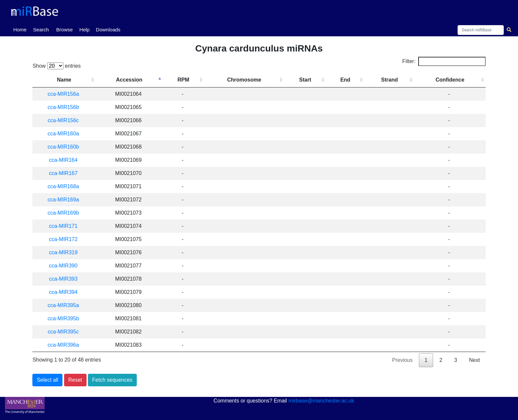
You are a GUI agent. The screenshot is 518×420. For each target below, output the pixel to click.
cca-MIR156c (65, 120)
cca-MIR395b (66, 318)
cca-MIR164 (65, 160)
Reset (75, 380)
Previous (402, 360)
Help (84, 30)
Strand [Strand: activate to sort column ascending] (391, 80)
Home (21, 29)
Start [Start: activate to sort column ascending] (307, 80)
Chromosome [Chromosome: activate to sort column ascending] (247, 80)
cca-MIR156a (66, 94)
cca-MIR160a (66, 134)
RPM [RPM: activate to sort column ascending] (187, 80)
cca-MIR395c (65, 332)
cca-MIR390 (65, 266)
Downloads (108, 30)
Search (41, 30)
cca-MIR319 (65, 252)
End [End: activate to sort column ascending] (347, 80)
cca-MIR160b (66, 147)
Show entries (56, 66)
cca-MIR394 (65, 292)
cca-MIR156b (66, 107)
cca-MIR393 (65, 279)
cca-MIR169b (66, 213)
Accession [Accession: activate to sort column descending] (133, 80)
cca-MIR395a (66, 305)
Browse (64, 30)
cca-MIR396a (66, 345)
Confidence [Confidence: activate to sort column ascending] (450, 80)
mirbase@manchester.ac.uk (321, 401)
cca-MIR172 (65, 239)
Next (475, 360)
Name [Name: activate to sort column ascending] (66, 80)
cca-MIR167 (65, 173)
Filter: (444, 61)
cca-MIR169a (66, 200)
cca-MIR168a (66, 186)
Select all (47, 380)
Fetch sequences (112, 380)
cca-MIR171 (65, 226)
